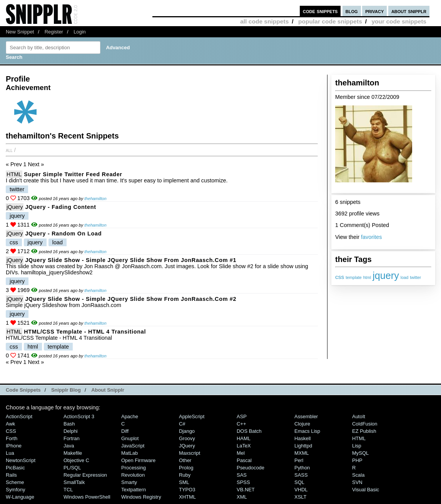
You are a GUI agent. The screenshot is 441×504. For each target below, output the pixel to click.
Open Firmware (138, 460)
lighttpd (303, 446)
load (404, 277)
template (353, 277)
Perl (299, 460)
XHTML (187, 497)
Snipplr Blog (66, 390)
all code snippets (264, 21)
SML (184, 482)
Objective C (76, 460)
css (340, 277)
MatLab (129, 453)
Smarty (129, 482)
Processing (134, 468)
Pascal (244, 460)
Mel (241, 453)
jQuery (15, 207)
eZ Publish (364, 431)
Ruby (185, 475)
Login (80, 32)
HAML (244, 438)
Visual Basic (366, 490)
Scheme (15, 482)
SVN (357, 482)
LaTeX (244, 446)
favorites (371, 237)
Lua (10, 453)
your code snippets (399, 21)
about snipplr (409, 11)
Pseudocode (251, 468)
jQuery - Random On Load (63, 234)
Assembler (306, 416)
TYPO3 (187, 490)
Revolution (133, 475)
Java (69, 446)
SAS (242, 475)
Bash (69, 424)
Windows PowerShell (87, 497)
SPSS (243, 482)
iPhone (14, 446)
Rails (11, 475)
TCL (68, 490)
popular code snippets (330, 21)
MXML (302, 453)
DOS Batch (249, 431)
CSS (11, 431)
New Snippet (20, 32)
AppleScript (192, 416)
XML (242, 497)
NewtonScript (21, 460)
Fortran (72, 438)
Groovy (187, 438)
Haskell (302, 438)
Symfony (15, 490)
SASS (301, 475)
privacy (374, 11)
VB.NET (246, 490)
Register (54, 32)
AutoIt (359, 416)
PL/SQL (72, 468)
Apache (130, 416)
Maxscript (190, 453)
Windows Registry (141, 497)
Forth (12, 438)
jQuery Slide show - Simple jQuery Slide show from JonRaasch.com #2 (131, 299)
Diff (125, 431)
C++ (241, 424)
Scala (358, 475)
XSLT (300, 497)
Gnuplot (130, 438)
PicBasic (15, 468)
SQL (299, 482)
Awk (10, 424)
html (367, 277)
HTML (14, 174)
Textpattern (134, 490)
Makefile (73, 453)
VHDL (301, 490)
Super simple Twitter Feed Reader (73, 174)
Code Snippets (23, 390)
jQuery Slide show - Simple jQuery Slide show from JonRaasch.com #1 (131, 260)
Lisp (357, 446)
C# (182, 424)
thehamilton (95, 199)
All (9, 150)
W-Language (20, 497)
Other (185, 460)
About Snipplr (108, 390)
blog (352, 11)
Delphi (71, 431)
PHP (357, 460)
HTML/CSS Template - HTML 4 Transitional (85, 332)
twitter (415, 277)
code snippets (320, 11)
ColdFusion (365, 424)
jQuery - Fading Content (60, 207)
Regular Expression (85, 475)
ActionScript (19, 416)
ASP (242, 416)
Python (302, 468)
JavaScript (133, 446)
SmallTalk (74, 482)
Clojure (302, 424)
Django (187, 431)
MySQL (360, 453)
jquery (386, 275)
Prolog (186, 468)
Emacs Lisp (307, 431)
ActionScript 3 (79, 416)
